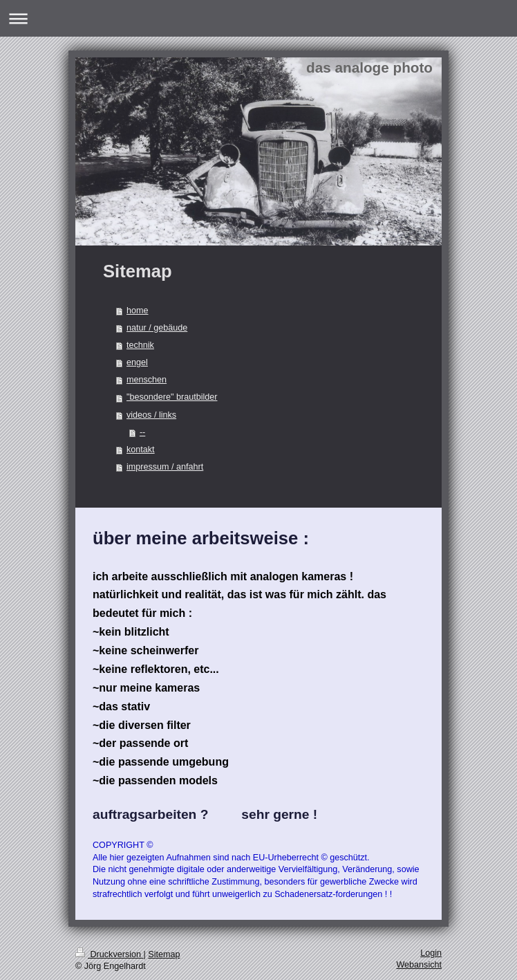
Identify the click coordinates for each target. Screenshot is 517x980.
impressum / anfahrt (165, 467)
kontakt (141, 450)
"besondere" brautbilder (172, 397)
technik (140, 345)
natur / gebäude (157, 328)
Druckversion (109, 954)
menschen (147, 380)
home (138, 311)
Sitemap (164, 954)
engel (137, 362)
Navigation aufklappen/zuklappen (258, 18)
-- (142, 432)
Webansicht (419, 965)
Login (431, 953)
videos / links (151, 415)
